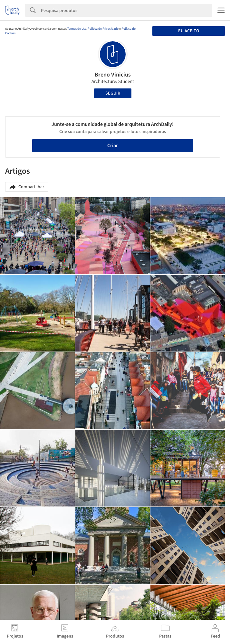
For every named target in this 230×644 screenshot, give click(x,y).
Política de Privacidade (103, 29)
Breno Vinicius (113, 75)
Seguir (113, 93)
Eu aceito (189, 31)
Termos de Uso (77, 29)
